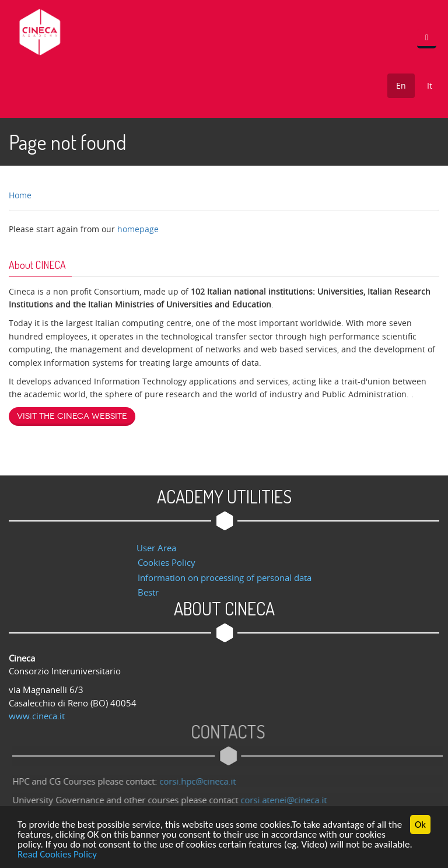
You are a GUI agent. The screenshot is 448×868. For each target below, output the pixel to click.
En (401, 85)
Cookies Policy (167, 562)
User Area (156, 548)
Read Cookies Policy (57, 855)
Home (20, 195)
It (430, 85)
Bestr (148, 592)
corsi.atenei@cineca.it (286, 800)
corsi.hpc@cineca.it (200, 781)
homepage (138, 229)
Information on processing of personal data (225, 577)
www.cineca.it (37, 716)
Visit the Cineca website (72, 416)
